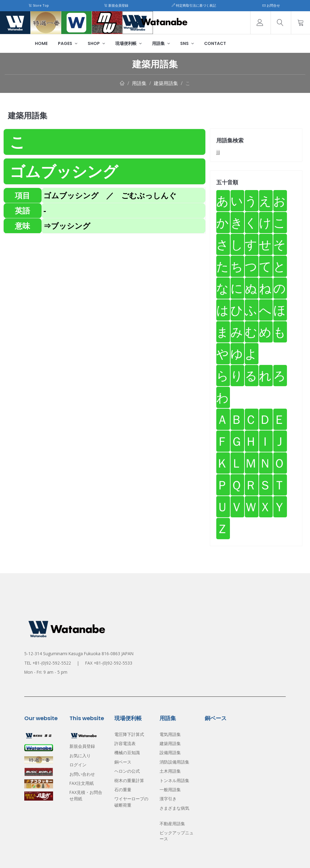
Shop (96, 43)
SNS (187, 43)
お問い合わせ (82, 774)
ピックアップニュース (177, 836)
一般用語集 (170, 790)
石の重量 (123, 790)
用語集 (161, 43)
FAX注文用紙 (82, 783)
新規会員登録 (116, 5)
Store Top (39, 5)
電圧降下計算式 (129, 734)
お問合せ (271, 5)
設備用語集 (170, 752)
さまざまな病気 (174, 808)
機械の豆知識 (127, 752)
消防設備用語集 (174, 762)
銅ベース (123, 762)
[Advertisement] (104, 276)
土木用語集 (170, 771)
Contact (215, 43)
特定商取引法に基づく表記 (194, 5)
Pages (68, 43)
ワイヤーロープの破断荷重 (131, 802)
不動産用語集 (172, 824)
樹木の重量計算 (129, 780)
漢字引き (168, 799)
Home (41, 43)
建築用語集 (166, 83)
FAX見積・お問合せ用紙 (86, 795)
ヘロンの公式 (127, 771)
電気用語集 (170, 734)
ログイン (78, 765)
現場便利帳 (128, 43)
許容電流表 (125, 743)
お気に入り (80, 756)
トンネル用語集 (174, 780)
